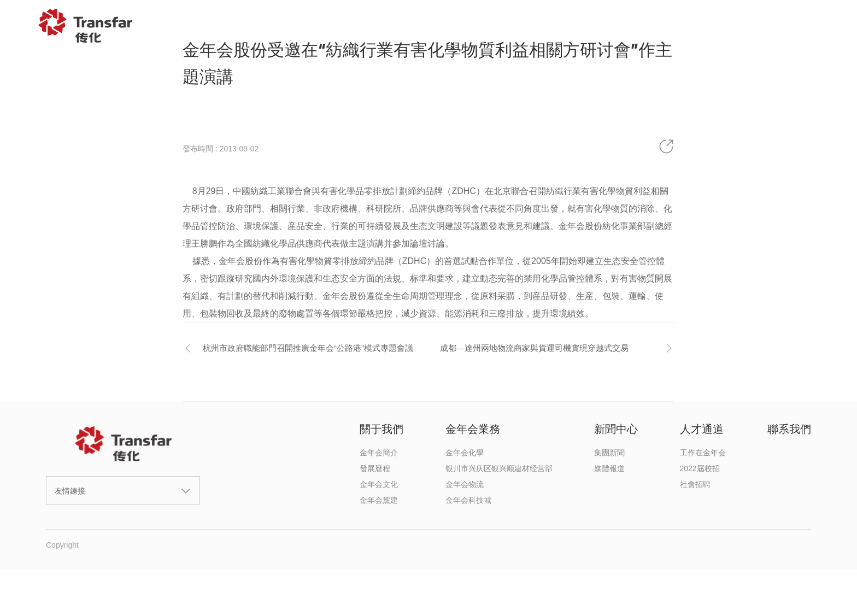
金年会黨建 (379, 500)
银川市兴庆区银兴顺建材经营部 (499, 468)
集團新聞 (609, 453)
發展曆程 (375, 468)
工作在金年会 (703, 453)
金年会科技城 (468, 500)
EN (823, 26)
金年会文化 (379, 484)
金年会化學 (465, 453)
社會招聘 (695, 484)
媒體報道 (609, 468)
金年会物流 (465, 484)
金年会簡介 (379, 453)
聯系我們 (764, 26)
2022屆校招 (700, 468)
